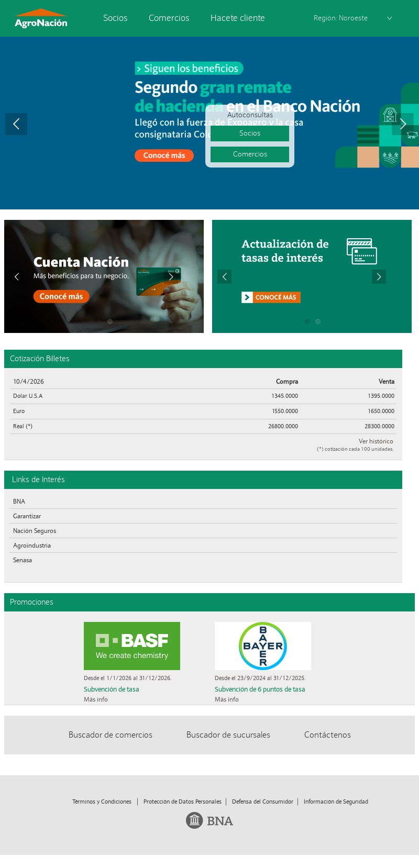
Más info (96, 699)
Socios (115, 18)
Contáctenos (328, 735)
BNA (19, 501)
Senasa (23, 560)
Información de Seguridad (336, 802)
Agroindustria (32, 545)
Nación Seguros (35, 531)
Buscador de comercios (111, 735)
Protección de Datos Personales (183, 802)
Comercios (169, 18)
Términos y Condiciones (102, 802)
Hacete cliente (238, 18)
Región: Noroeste (341, 18)
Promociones (32, 602)
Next (403, 124)
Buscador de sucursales (228, 735)
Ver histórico (376, 441)
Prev (16, 124)
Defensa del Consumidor (263, 802)
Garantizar (27, 516)
